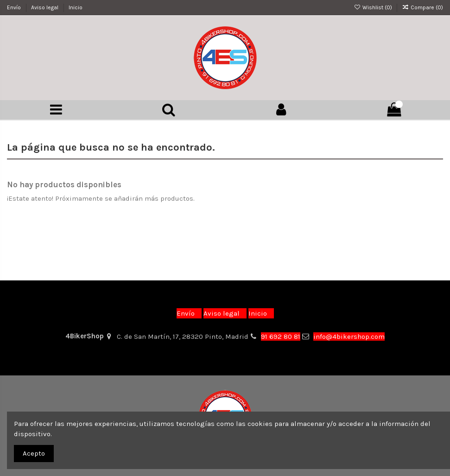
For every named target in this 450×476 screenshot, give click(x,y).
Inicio (76, 7)
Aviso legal (45, 7)
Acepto (34, 453)
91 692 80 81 (281, 336)
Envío (15, 7)
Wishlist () (373, 7)
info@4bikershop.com (349, 336)
